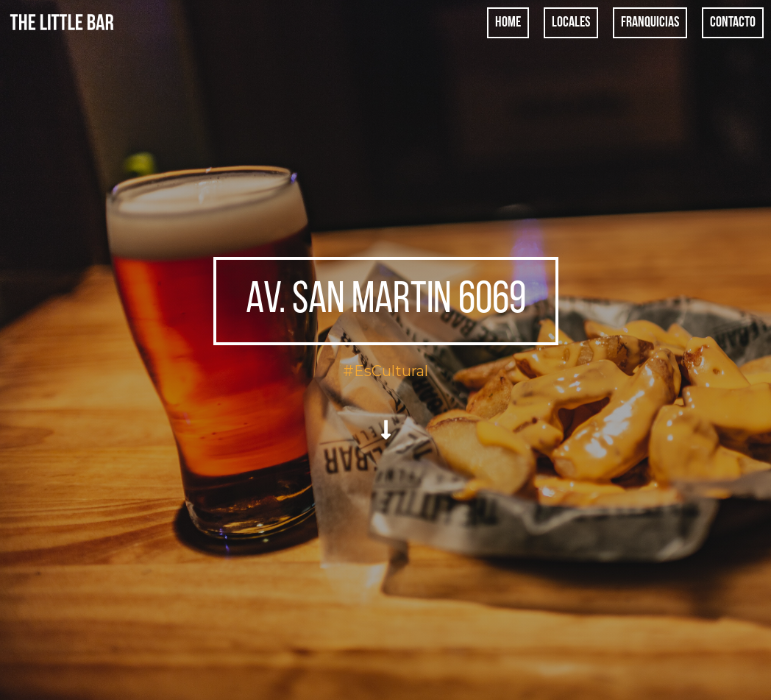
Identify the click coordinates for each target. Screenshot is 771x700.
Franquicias (650, 23)
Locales (571, 23)
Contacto (733, 23)
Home (508, 23)
